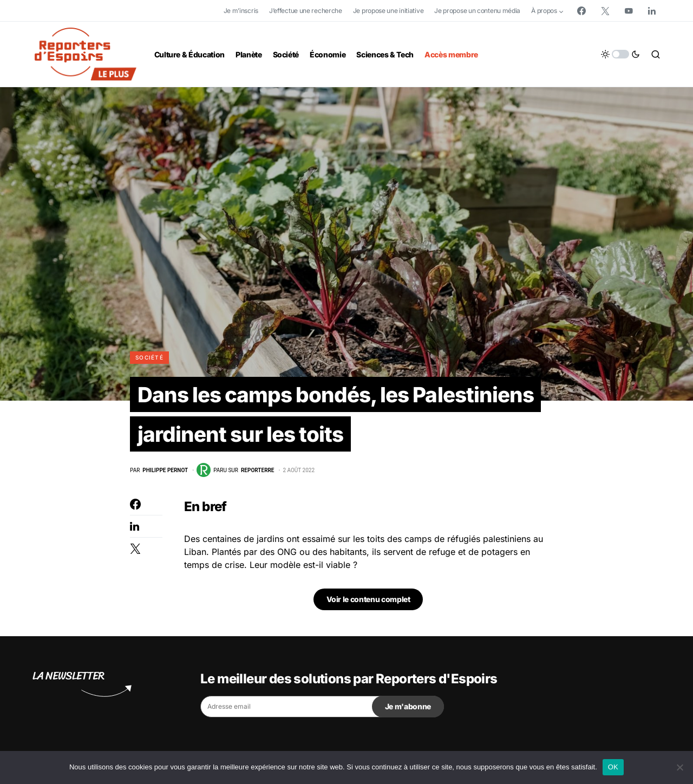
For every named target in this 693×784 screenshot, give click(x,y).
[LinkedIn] (652, 11)
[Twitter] (605, 11)
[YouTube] (629, 11)
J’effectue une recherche (306, 11)
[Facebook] (581, 11)
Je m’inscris (241, 11)
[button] (620, 54)
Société (149, 357)
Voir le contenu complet (368, 602)
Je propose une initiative (388, 11)
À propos (544, 11)
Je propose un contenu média (477, 11)
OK (613, 767)
